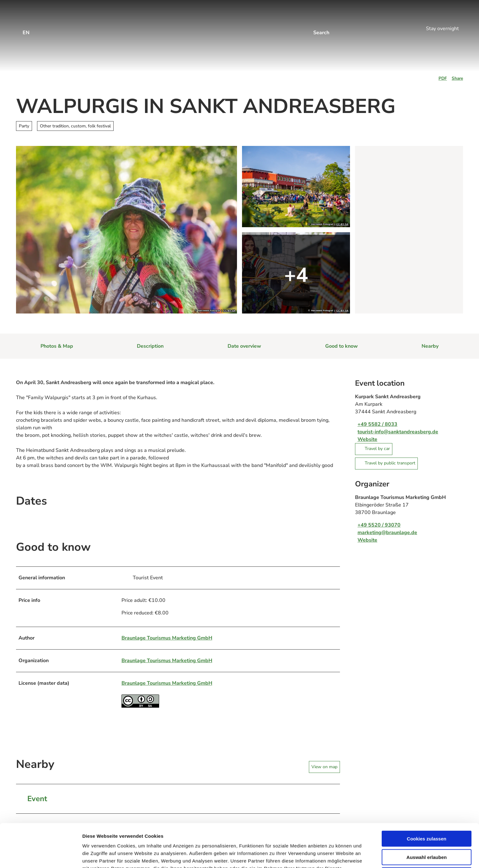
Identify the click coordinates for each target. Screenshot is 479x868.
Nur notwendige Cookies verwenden (427, 837)
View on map (324, 766)
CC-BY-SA (229, 311)
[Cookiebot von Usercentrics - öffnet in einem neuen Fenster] (41, 856)
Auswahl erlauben (427, 816)
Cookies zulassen (427, 798)
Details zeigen (334, 856)
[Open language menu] (26, 29)
